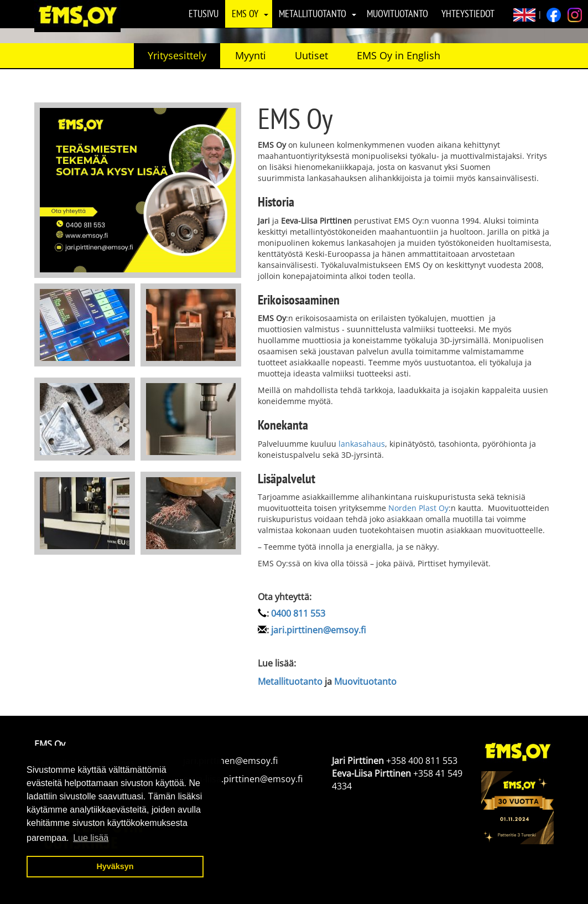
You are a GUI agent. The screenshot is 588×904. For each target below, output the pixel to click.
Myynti (251, 55)
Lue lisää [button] (91, 838)
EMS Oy (245, 14)
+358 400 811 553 (422, 761)
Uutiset (311, 55)
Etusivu (204, 14)
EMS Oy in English (399, 55)
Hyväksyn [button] (115, 866)
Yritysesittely (177, 55)
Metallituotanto (313, 14)
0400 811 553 (298, 613)
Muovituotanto (397, 14)
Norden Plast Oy (418, 508)
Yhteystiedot (468, 14)
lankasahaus (362, 444)
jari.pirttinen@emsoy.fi (318, 630)
